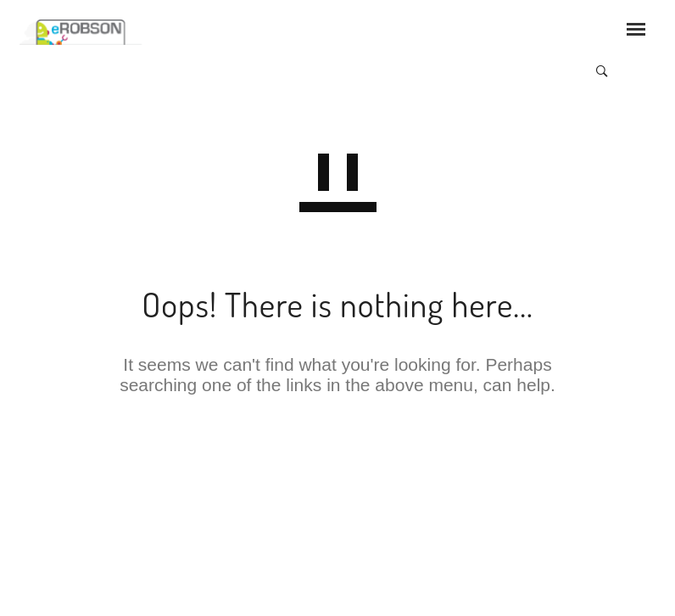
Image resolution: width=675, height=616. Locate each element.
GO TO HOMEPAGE (337, 463)
